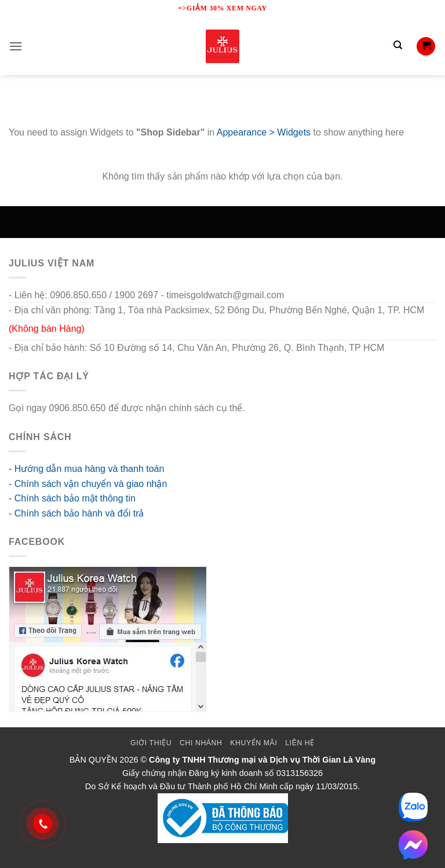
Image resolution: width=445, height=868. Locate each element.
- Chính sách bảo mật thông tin (72, 498)
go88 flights (271, 408)
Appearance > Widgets (264, 132)
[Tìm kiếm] (397, 46)
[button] (16, 46)
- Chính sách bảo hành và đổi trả (76, 513)
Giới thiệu (151, 743)
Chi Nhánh (201, 743)
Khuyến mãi (253, 743)
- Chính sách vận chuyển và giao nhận (88, 484)
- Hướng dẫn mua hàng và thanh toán (86, 469)
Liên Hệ (300, 743)
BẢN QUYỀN (94, 760)
